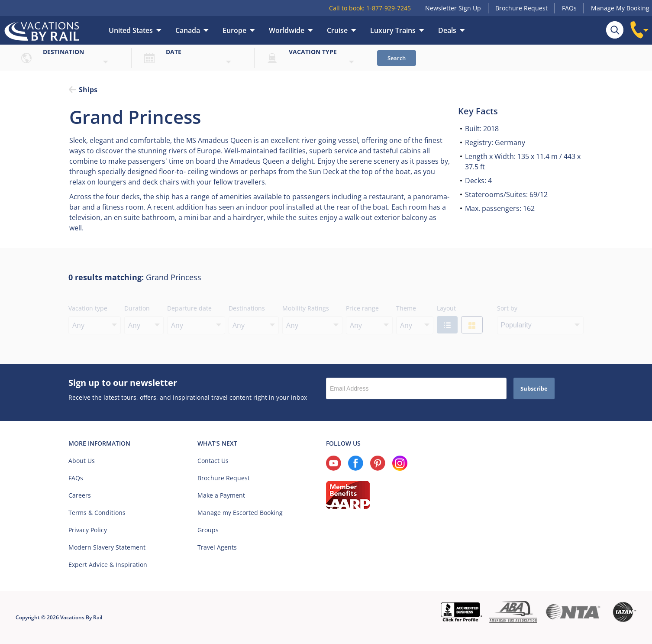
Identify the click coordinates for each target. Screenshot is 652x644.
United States (131, 30)
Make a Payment (221, 495)
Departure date (189, 308)
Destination (63, 52)
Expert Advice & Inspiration (108, 565)
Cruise (337, 30)
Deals (447, 30)
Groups (208, 530)
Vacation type (313, 52)
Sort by (507, 308)
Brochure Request (521, 8)
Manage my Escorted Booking (240, 513)
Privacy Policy (88, 530)
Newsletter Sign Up (453, 8)
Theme (406, 308)
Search (397, 58)
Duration (137, 308)
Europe (234, 30)
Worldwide (287, 30)
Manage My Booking (620, 8)
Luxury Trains (393, 30)
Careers (80, 495)
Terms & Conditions (97, 513)
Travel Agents (217, 547)
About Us (82, 461)
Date (174, 52)
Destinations (247, 308)
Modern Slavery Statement (107, 547)
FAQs (569, 8)
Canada (188, 30)
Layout (446, 308)
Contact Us (213, 461)
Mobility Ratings (306, 308)
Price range (362, 308)
